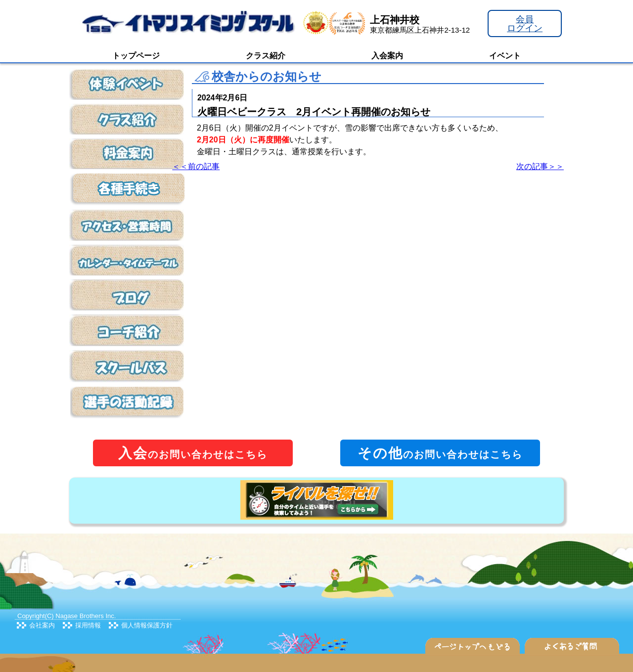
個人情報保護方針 (147, 625)
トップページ (136, 56)
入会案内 (387, 56)
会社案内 (42, 625)
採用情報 (88, 625)
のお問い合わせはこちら (193, 453)
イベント (505, 56)
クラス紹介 (266, 56)
